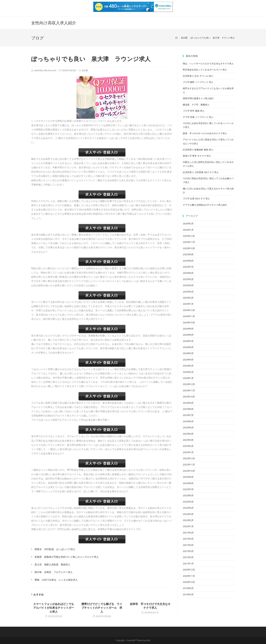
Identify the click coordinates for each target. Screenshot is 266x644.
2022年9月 (188, 477)
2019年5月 (188, 594)
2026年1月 (188, 230)
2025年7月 (188, 267)
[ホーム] (176, 38)
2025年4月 (188, 285)
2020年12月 (189, 570)
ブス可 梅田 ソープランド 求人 (198, 82)
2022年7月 (188, 489)
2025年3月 (188, 292)
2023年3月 (188, 440)
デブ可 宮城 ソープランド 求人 (198, 117)
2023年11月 (189, 390)
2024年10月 (189, 323)
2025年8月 (188, 261)
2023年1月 (188, 452)
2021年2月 (188, 557)
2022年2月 (188, 520)
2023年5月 (188, 427)
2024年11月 (189, 316)
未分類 (85, 70)
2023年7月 (188, 415)
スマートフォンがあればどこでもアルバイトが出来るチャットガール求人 (54, 608)
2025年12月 (189, 236)
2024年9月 (188, 329)
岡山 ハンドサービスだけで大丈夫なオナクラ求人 (208, 64)
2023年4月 (188, 434)
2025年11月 (189, 242)
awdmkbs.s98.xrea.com (45, 70)
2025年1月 (188, 304)
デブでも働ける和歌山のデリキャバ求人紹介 (205, 205)
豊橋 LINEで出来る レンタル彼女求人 (56, 580)
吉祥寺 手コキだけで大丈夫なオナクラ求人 (150, 606)
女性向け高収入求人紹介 (54, 23)
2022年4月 (188, 508)
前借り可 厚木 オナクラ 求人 (197, 156)
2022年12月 (189, 458)
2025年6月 (188, 273)
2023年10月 (189, 397)
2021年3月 (188, 551)
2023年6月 (188, 421)
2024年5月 (188, 353)
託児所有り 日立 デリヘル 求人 (198, 76)
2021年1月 (188, 563)
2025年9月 (188, 254)
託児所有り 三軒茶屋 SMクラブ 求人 (201, 172)
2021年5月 (188, 539)
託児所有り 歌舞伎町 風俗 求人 (198, 150)
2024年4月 (188, 360)
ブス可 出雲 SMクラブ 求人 (196, 199)
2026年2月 (188, 223)
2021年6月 (188, 533)
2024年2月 (188, 372)
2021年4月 (188, 545)
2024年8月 (188, 335)
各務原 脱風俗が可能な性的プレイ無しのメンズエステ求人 (67, 557)
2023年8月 (188, 409)
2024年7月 (188, 341)
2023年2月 (188, 446)
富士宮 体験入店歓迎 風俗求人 (52, 564)
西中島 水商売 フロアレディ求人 (54, 572)
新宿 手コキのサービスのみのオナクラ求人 (205, 133)
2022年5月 (188, 502)
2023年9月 (188, 403)
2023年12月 (189, 384)
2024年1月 (188, 378)
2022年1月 (188, 526)
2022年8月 (188, 483)
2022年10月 (189, 471)
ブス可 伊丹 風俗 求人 (194, 111)
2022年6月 (188, 495)
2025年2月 (188, 298)
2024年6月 (188, 347)
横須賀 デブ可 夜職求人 (196, 105)
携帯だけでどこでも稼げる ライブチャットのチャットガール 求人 (102, 608)
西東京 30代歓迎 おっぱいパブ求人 (55, 549)
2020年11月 (189, 576)
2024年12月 (189, 310)
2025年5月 (188, 279)
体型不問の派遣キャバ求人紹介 (198, 98)
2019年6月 (188, 588)
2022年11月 (189, 464)
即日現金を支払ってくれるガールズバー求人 (205, 70)
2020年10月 (189, 582)
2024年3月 (188, 366)
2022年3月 (188, 514)
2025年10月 (189, 248)
